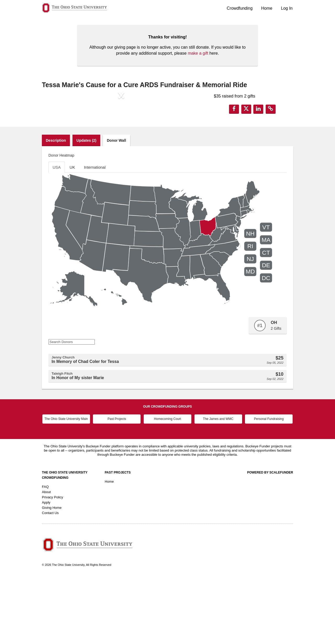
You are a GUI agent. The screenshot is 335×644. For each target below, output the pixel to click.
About (46, 559)
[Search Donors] (72, 409)
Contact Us (50, 580)
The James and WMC (218, 486)
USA (57, 234)
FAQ (45, 553)
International (95, 234)
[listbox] (121, 138)
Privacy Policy (52, 564)
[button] (54, 138)
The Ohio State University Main (66, 486)
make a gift (198, 53)
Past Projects (117, 486)
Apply (46, 569)
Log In (287, 8)
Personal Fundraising (269, 486)
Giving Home (52, 574)
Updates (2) (86, 207)
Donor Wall (116, 207)
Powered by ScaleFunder (270, 539)
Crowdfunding (240, 8)
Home (267, 8)
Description (56, 207)
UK (72, 234)
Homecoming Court (167, 486)
